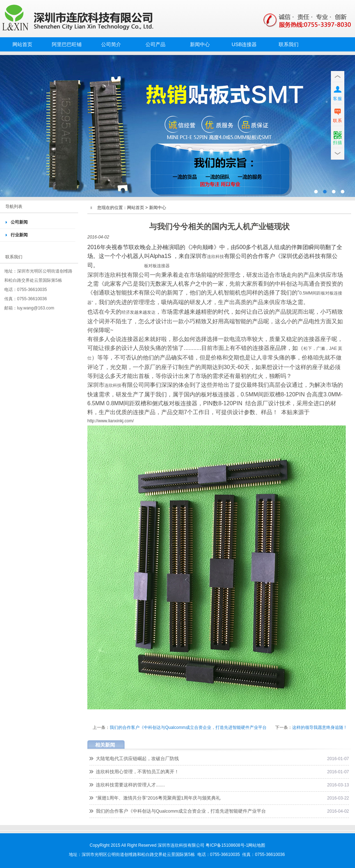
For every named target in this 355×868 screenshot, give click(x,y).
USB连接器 (244, 44)
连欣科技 (215, 257)
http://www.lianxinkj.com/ (111, 421)
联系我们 (289, 44)
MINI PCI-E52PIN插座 (177, 126)
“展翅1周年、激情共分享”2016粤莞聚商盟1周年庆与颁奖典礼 (158, 798)
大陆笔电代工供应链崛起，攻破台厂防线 (137, 759)
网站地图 (257, 845)
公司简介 (111, 44)
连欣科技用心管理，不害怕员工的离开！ (137, 772)
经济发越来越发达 (138, 312)
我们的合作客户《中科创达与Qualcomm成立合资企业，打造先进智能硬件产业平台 (188, 727)
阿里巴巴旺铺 (67, 44)
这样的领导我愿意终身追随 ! (319, 727)
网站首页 (22, 44)
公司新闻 (19, 222)
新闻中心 (200, 44)
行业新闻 (19, 235)
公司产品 (155, 44)
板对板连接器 (157, 266)
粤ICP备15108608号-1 (227, 845)
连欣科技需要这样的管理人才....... (130, 785)
